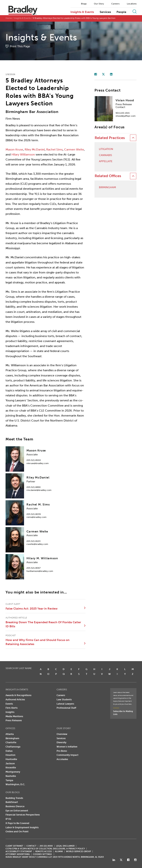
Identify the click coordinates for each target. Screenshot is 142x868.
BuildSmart (12, 802)
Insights (10, 712)
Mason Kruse (14, 149)
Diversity (61, 742)
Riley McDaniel (35, 149)
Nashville (11, 776)
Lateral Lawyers (65, 704)
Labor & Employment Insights (22, 827)
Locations (132, 4)
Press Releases (14, 720)
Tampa (9, 780)
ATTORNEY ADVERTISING (18, 854)
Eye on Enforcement (17, 811)
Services (105, 12)
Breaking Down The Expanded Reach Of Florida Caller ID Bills (43, 624)
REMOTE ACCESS (44, 851)
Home (9, 18)
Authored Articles (15, 699)
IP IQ (8, 819)
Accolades (62, 759)
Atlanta (10, 734)
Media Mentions (14, 716)
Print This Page (20, 46)
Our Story (99, 4)
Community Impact (67, 755)
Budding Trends (14, 798)
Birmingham (107, 187)
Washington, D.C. (15, 784)
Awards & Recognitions (18, 695)
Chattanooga (13, 747)
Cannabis (105, 155)
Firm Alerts (12, 708)
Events (9, 704)
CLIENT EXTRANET (14, 846)
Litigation (106, 149)
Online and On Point (17, 831)
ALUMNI (59, 851)
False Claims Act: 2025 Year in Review (32, 609)
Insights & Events (82, 12)
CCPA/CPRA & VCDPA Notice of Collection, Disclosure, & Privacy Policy (45, 849)
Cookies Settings (42, 854)
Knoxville (11, 768)
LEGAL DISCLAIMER (65, 846)
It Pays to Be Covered (17, 823)
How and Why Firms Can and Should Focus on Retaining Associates (38, 642)
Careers (115, 4)
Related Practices (110, 138)
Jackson (10, 763)
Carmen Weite (74, 149)
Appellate (106, 161)
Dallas (9, 751)
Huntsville (11, 759)
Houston (10, 755)
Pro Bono (62, 751)
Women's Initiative (67, 747)
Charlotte (11, 742)
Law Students (64, 699)
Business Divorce (15, 806)
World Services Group (78, 851)
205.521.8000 (46, 846)
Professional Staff (66, 708)
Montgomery (13, 772)
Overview (62, 734)
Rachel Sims (54, 149)
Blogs (84, 4)
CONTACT (31, 846)
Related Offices (108, 176)
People (121, 12)
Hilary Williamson (23, 154)
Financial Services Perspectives (23, 815)
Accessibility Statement (19, 851)
